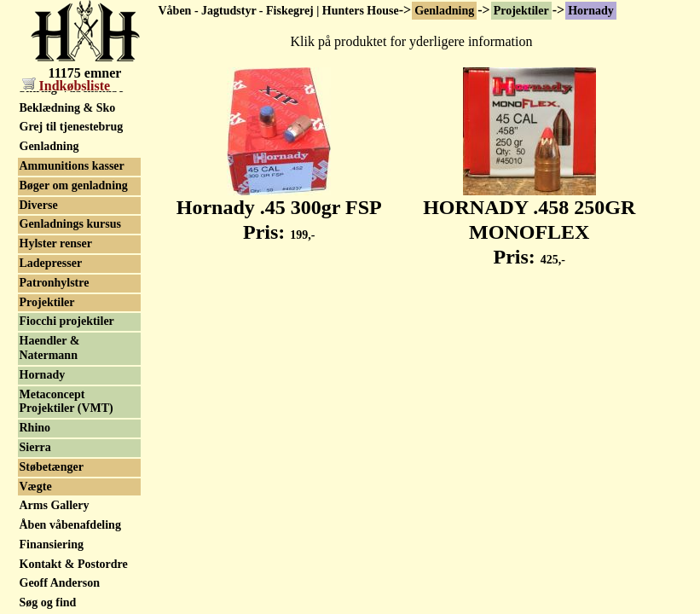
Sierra (35, 447)
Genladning (444, 11)
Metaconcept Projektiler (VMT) (67, 402)
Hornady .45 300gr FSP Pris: (279, 210)
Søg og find (48, 602)
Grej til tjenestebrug (72, 127)
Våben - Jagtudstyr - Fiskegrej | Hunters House (279, 11)
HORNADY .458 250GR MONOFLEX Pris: (529, 223)
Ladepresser (51, 263)
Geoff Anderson (60, 583)
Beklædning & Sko (68, 108)
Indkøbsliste (67, 86)
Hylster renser (56, 243)
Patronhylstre (55, 283)
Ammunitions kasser (72, 166)
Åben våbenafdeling (70, 525)
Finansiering (52, 544)
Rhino (35, 428)
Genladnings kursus (70, 224)
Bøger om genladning (74, 185)
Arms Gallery (55, 505)
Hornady (591, 11)
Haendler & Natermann (50, 348)
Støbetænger (52, 467)
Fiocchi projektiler (67, 321)
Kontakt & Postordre (74, 564)
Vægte (36, 487)
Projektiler (521, 11)
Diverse (39, 205)
